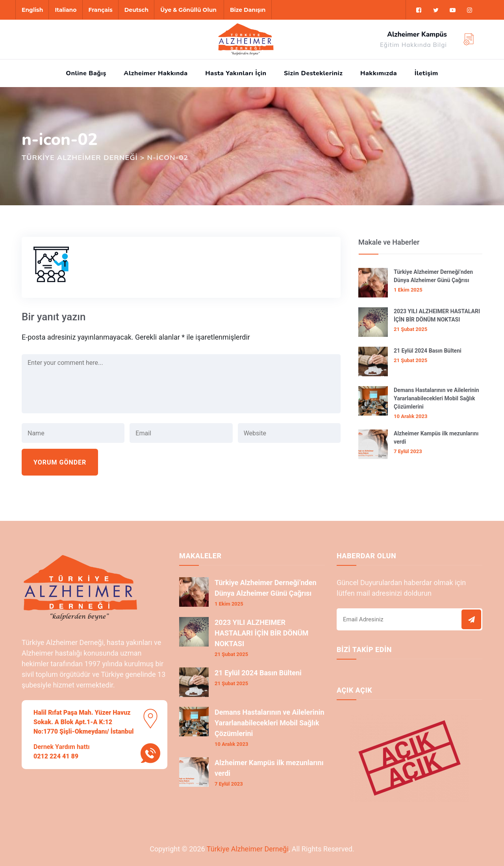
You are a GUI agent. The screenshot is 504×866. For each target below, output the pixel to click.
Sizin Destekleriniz (313, 73)
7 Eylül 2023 (408, 451)
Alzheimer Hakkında (156, 73)
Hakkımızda (379, 73)
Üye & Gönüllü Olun (188, 10)
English (32, 10)
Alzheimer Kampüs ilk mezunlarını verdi (436, 438)
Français (101, 10)
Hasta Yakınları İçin (236, 73)
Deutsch (136, 10)
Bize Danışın (248, 10)
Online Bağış (86, 73)
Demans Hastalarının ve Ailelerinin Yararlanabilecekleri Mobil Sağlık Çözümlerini (436, 398)
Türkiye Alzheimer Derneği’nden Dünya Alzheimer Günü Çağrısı (433, 276)
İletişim (426, 73)
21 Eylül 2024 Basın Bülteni (428, 351)
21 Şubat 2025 (410, 329)
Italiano (66, 10)
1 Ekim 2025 (408, 290)
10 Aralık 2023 (410, 416)
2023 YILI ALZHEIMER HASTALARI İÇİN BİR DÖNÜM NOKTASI (437, 315)
